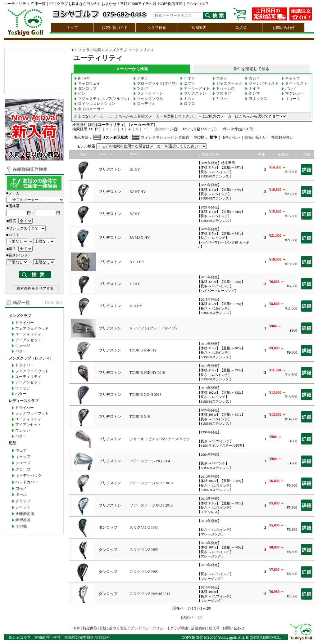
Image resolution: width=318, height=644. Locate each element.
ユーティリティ (28, 334)
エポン (220, 78)
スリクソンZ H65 (144, 550)
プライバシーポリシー (148, 628)
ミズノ (188, 99)
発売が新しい (256, 137)
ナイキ (252, 88)
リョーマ (291, 99)
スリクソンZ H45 (144, 527)
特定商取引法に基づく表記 (105, 628)
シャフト (23, 507)
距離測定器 (25, 514)
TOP (75, 50)
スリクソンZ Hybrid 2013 (150, 594)
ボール (21, 494)
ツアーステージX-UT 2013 (151, 505)
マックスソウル (148, 99)
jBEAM (82, 78)
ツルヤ (141, 88)
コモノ (21, 488)
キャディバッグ (29, 476)
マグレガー (293, 93)
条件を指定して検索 (251, 69)
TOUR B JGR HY (143, 350)
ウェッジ (23, 346)
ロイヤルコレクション (95, 104)
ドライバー (25, 323)
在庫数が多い (282, 137)
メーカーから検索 (132, 69)
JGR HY (136, 306)
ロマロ (188, 104)
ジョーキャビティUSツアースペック (160, 439)
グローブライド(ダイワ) (155, 83)
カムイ (252, 78)
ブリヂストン (193, 93)
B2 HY (135, 214)
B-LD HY (137, 262)
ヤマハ (220, 99)
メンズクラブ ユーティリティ (129, 50)
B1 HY (135, 169)
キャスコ (291, 78)
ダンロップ (85, 88)
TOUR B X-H (140, 417)
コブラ (188, 83)
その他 (21, 526)
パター (21, 351)
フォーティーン (148, 93)
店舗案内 (199, 28)
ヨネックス (256, 99)
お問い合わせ (284, 28)
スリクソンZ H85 (144, 572)
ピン (80, 93)
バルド (289, 88)
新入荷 (241, 28)
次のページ (164, 129)
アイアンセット (28, 340)
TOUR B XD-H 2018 (145, 395)
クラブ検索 (157, 28)
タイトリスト (294, 83)
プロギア (222, 93)
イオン (188, 78)
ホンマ (252, 93)
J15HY (135, 284)
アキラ (141, 78)
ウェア (21, 450)
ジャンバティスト (262, 83)
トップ (72, 28)
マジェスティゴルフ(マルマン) (102, 99)
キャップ (23, 457)
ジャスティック (227, 83)
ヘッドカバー (27, 482)
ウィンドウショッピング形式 (165, 137)
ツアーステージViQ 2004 (150, 461)
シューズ (23, 463)
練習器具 (23, 520)
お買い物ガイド (115, 28)
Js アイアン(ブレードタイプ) (153, 328)
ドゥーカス (224, 88)
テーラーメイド (195, 88)
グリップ (23, 501)
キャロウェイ (87, 83)
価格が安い (231, 137)
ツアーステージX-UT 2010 (151, 483)
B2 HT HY (138, 192)
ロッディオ (144, 104)
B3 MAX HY (140, 238)
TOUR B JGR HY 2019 (147, 373)
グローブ (23, 469)
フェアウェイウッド (32, 329)
